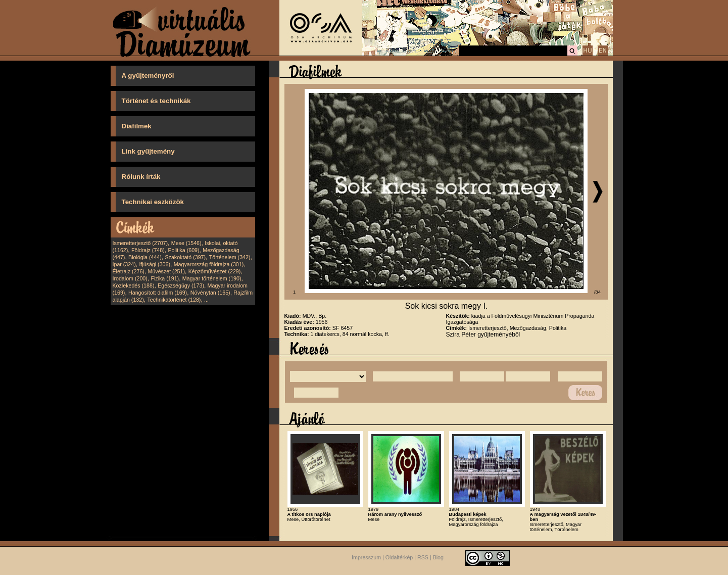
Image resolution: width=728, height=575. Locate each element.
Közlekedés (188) (134, 285)
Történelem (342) (230, 257)
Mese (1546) (186, 243)
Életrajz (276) (129, 271)
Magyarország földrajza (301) (209, 264)
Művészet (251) (166, 271)
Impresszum (366, 557)
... (206, 300)
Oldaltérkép (399, 557)
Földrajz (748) (148, 250)
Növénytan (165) (210, 293)
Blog (438, 557)
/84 (597, 292)
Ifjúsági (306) (155, 264)
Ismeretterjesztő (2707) (140, 243)
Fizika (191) (165, 278)
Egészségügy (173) (181, 285)
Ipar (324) (124, 264)
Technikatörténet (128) (174, 300)
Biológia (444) (145, 257)
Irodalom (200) (130, 278)
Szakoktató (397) (186, 257)
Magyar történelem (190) (212, 278)
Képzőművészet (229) (215, 271)
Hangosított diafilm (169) (158, 293)
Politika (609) (183, 250)
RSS (423, 557)
